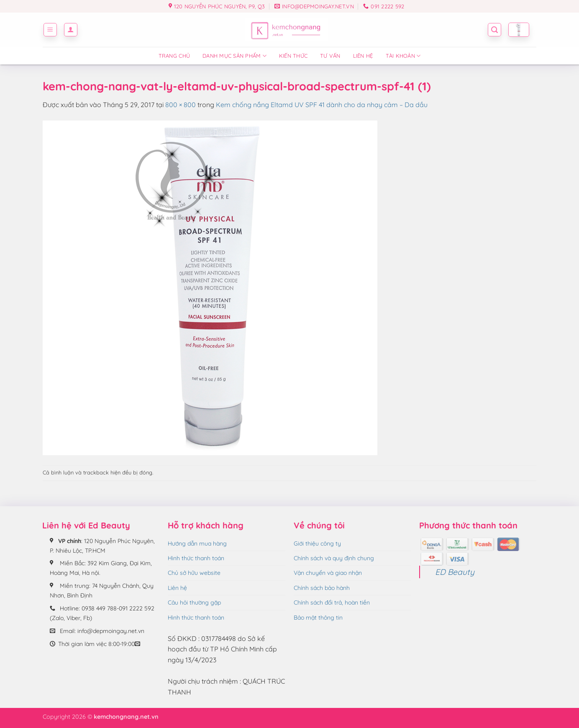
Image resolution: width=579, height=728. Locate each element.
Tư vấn (330, 56)
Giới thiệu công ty (317, 543)
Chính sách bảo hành (322, 588)
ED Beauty (455, 572)
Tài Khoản (403, 56)
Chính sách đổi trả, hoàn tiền (332, 602)
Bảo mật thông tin (318, 618)
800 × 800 (181, 105)
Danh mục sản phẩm (234, 56)
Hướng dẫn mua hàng (197, 543)
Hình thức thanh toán (196, 558)
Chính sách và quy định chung (334, 558)
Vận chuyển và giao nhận (328, 573)
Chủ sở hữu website (194, 573)
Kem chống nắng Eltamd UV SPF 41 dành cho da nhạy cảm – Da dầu (322, 105)
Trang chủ (174, 56)
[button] (50, 30)
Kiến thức (293, 56)
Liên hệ (363, 56)
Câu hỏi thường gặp (194, 602)
